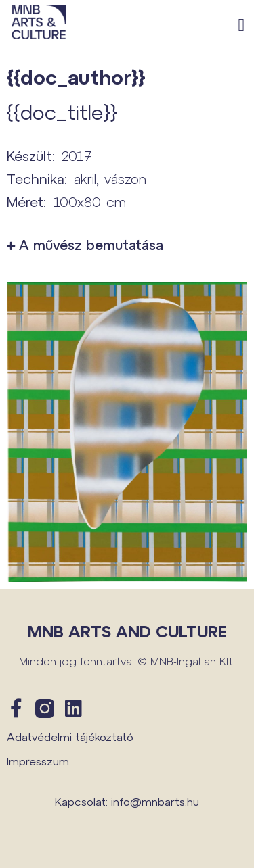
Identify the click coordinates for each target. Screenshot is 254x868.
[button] (241, 25)
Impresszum (38, 761)
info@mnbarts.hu (155, 801)
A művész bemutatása (91, 245)
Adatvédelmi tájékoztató (70, 737)
